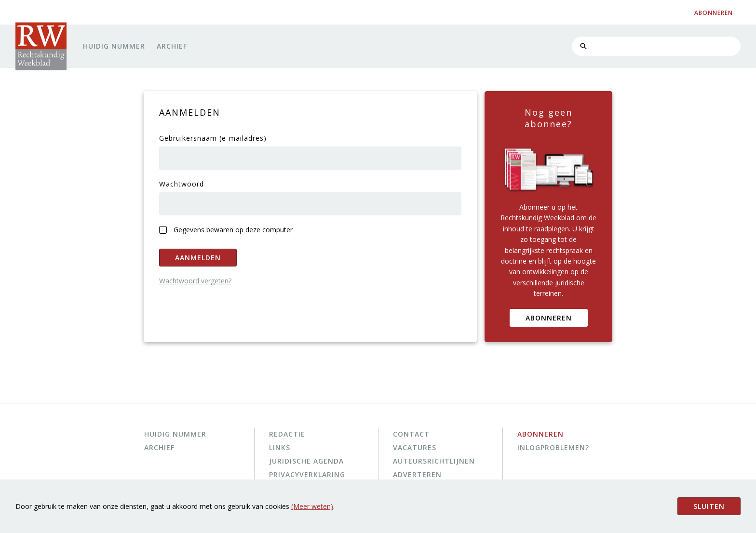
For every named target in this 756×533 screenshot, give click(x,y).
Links (280, 447)
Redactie (287, 434)
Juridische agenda (306, 461)
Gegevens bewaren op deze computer (233, 230)
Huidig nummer (114, 46)
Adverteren (417, 474)
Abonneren (549, 318)
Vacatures (415, 447)
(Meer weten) (312, 506)
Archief (172, 46)
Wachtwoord (182, 184)
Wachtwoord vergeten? (195, 281)
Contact (411, 434)
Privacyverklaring (307, 474)
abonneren (714, 13)
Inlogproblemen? (553, 447)
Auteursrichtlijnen (434, 461)
